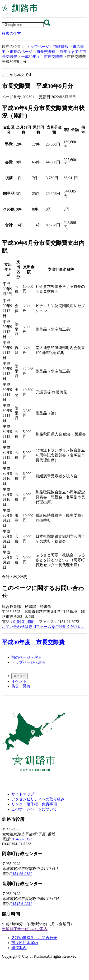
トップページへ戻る (28, 662)
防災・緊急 (21, 686)
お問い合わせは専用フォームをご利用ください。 (44, 627)
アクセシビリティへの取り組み (38, 799)
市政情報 (61, 47)
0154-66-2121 (21, 874)
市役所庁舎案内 (25, 943)
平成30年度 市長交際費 (42, 57)
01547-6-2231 (21, 904)
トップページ (38, 47)
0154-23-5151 (21, 839)
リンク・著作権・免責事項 (34, 804)
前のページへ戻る (27, 657)
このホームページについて (34, 809)
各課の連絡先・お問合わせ (34, 938)
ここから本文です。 (19, 75)
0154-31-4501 (24, 622)
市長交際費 (46, 52)
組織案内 (19, 948)
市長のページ (21, 52)
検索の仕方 (11, 33)
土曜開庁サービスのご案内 (25, 929)
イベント (19, 681)
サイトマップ (23, 794)
